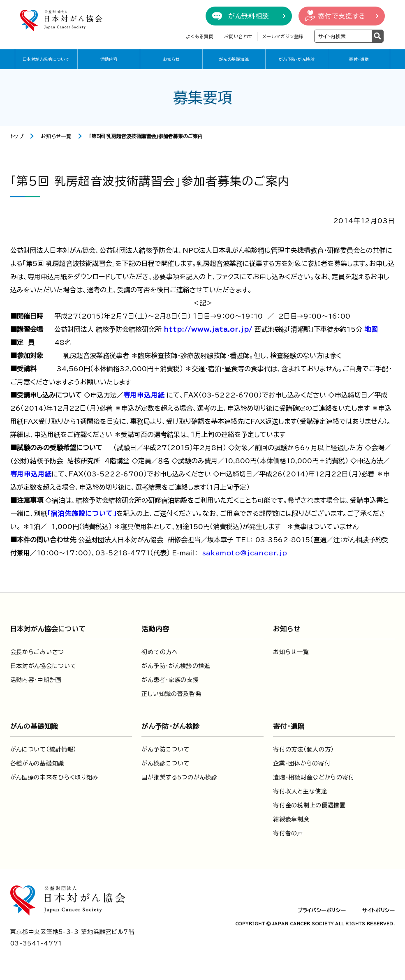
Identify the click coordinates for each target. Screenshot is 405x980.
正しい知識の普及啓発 (171, 694)
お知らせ (171, 59)
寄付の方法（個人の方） (303, 749)
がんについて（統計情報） (43, 749)
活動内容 (109, 59)
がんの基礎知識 (234, 59)
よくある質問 (200, 36)
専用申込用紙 (144, 395)
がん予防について (165, 749)
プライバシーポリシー (322, 910)
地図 (371, 329)
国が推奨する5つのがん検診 (179, 777)
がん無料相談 (249, 16)
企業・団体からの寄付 (302, 763)
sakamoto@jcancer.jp (245, 553)
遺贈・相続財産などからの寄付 (314, 777)
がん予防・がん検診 (297, 59)
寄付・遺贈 (359, 59)
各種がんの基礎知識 (37, 763)
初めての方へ (160, 652)
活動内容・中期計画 (36, 680)
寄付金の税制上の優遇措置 (309, 805)
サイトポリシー (378, 910)
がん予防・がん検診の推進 (176, 666)
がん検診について (165, 763)
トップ (17, 136)
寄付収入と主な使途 (300, 791)
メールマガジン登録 (283, 36)
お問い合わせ (238, 36)
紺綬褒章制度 (291, 819)
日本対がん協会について (46, 59)
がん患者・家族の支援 (170, 680)
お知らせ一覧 (56, 136)
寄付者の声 (288, 833)
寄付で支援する (342, 16)
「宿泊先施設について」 (82, 513)
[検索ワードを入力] (343, 36)
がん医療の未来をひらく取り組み (54, 777)
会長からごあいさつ (37, 652)
